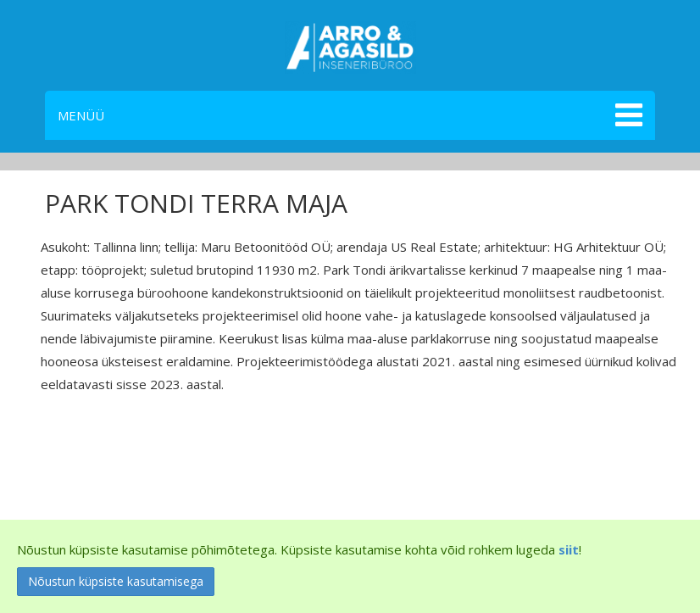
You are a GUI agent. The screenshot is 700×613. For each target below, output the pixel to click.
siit (569, 549)
